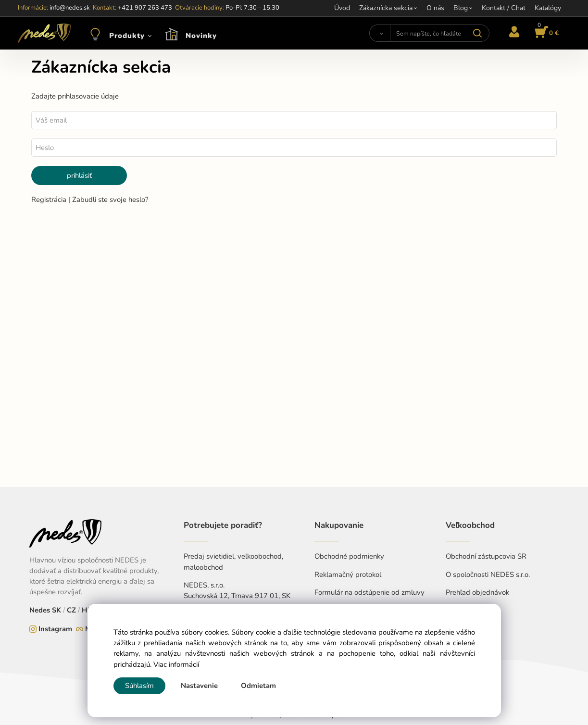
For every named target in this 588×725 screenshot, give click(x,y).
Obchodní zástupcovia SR (486, 556)
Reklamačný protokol (348, 575)
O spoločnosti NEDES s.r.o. (488, 575)
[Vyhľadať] (379, 33)
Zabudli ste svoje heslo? (110, 200)
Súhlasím (139, 686)
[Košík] (545, 33)
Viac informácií (176, 664)
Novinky (201, 36)
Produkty (127, 36)
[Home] (44, 33)
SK (56, 610)
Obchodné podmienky (349, 556)
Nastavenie (199, 686)
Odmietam (258, 686)
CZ (71, 610)
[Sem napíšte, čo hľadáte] (440, 33)
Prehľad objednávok (477, 592)
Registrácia (50, 200)
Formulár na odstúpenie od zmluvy (369, 592)
